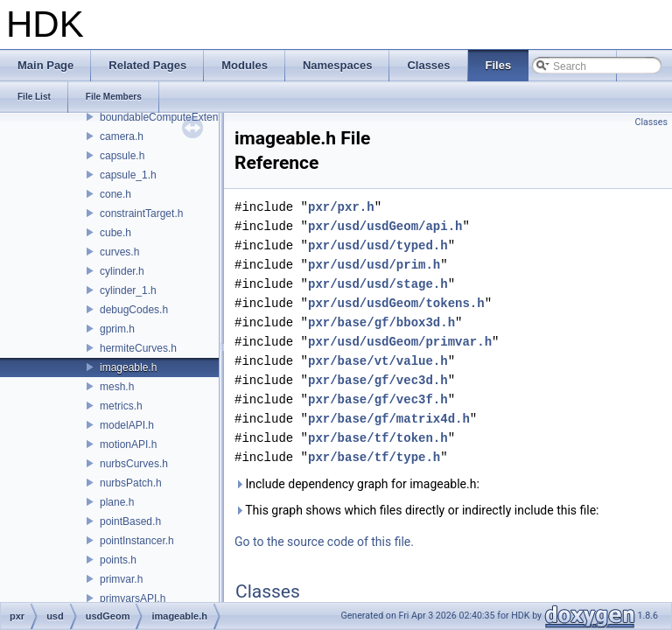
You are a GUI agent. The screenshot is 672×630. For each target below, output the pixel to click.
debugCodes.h (134, 310)
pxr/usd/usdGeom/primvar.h (400, 342)
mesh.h (117, 387)
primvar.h (121, 579)
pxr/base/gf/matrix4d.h (389, 419)
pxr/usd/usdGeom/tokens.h (396, 303)
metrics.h (121, 406)
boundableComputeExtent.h (165, 117)
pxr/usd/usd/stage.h (378, 284)
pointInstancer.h (137, 541)
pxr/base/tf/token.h (378, 438)
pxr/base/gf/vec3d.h (378, 380)
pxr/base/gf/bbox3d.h (381, 322)
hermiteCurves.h (138, 348)
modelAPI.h (127, 425)
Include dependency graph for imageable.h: (357, 484)
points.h (118, 560)
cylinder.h (122, 271)
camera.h (122, 136)
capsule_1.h (128, 175)
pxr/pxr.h (341, 207)
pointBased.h (130, 521)
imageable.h (128, 367)
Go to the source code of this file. (324, 542)
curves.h (119, 252)
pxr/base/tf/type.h (374, 457)
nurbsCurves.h (134, 464)
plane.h (117, 502)
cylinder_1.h (128, 290)
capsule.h (122, 156)
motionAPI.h (128, 444)
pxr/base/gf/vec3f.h (378, 399)
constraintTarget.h (141, 213)
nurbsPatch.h (131, 483)
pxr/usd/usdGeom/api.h (385, 226)
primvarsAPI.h (133, 598)
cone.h (115, 194)
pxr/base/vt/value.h (378, 361)
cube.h (115, 233)
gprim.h (117, 329)
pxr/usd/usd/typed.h (378, 245)
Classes (651, 122)
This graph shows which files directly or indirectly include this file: (417, 510)
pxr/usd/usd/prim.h (374, 265)
